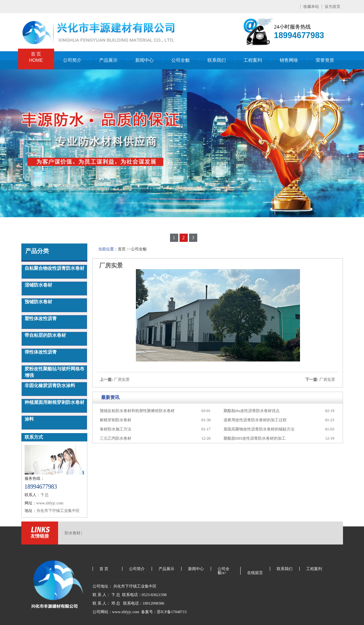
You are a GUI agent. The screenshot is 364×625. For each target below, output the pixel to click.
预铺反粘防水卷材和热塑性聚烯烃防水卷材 (137, 411)
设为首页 (332, 7)
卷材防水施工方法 (116, 429)
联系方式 (34, 437)
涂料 (29, 419)
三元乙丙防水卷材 (116, 438)
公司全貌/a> (224, 569)
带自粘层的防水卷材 (45, 335)
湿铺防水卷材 (38, 285)
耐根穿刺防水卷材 (116, 420)
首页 (122, 249)
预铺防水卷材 (38, 302)
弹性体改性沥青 (41, 352)
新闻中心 (144, 60)
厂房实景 (122, 380)
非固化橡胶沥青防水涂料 (50, 386)
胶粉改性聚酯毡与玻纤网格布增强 (54, 372)
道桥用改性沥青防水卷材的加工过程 (255, 420)
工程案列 (253, 60)
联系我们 (217, 60)
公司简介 (72, 60)
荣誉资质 (325, 60)
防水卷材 (73, 533)
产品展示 (108, 60)
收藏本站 (311, 7)
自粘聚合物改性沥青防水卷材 (54, 268)
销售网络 (289, 60)
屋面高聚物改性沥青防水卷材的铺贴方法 (259, 429)
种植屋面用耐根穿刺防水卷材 (54, 402)
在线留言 (255, 573)
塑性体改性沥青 (41, 319)
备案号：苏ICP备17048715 (164, 612)
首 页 (36, 57)
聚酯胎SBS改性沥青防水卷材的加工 (255, 438)
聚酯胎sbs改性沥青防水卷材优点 (252, 411)
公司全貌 (181, 60)
